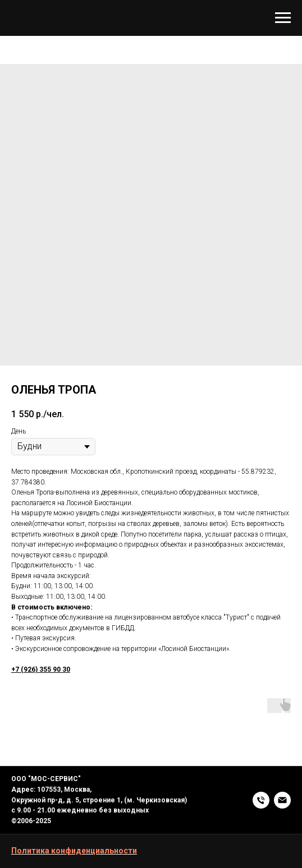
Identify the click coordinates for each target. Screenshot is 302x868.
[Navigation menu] (283, 18)
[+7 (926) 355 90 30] (261, 800)
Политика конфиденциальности (74, 851)
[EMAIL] (282, 800)
